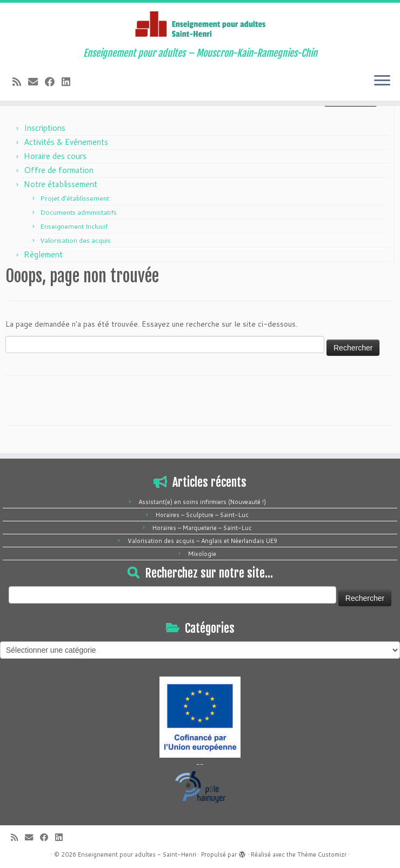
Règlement (43, 254)
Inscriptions (45, 128)
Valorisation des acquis (75, 240)
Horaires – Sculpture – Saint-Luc (202, 515)
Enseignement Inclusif (74, 226)
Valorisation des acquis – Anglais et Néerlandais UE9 (202, 541)
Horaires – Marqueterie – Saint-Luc (202, 528)
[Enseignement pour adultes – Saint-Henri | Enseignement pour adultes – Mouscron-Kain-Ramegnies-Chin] (200, 25)
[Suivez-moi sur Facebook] (53, 82)
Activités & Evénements (66, 142)
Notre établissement (61, 184)
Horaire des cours (55, 156)
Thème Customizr (322, 854)
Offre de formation (59, 170)
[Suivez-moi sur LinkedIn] (69, 82)
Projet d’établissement (75, 198)
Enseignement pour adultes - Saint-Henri (137, 854)
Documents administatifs (78, 212)
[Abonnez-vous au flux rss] (20, 82)
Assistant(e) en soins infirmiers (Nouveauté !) (202, 502)
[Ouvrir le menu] (382, 81)
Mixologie (202, 554)
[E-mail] (36, 82)
